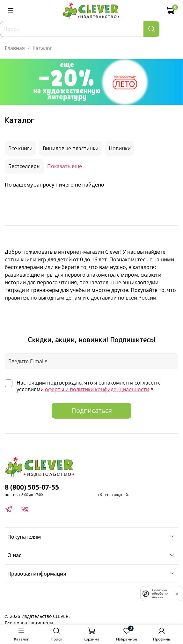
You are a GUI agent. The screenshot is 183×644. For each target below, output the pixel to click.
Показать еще (65, 166)
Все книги (20, 148)
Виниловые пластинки (71, 148)
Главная (15, 48)
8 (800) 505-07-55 (32, 487)
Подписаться (92, 410)
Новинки (120, 148)
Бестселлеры (24, 166)
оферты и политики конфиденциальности (97, 389)
